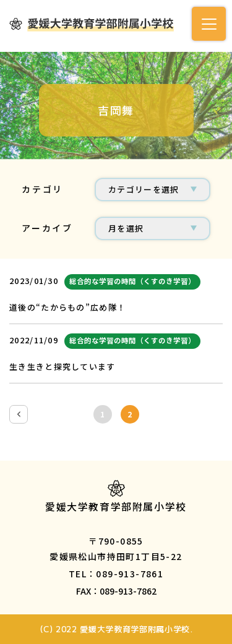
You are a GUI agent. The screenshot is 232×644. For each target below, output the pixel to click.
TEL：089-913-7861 (116, 574)
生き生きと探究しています (62, 366)
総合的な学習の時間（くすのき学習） (132, 281)
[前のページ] (19, 414)
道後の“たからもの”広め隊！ (67, 307)
